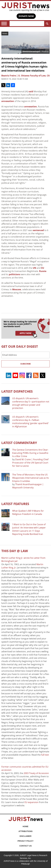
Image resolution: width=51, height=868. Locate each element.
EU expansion (31, 802)
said (31, 91)
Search (47, 24)
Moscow (17, 289)
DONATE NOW (26, 16)
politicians (15, 274)
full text (45, 755)
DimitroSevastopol (31, 51)
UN (34, 268)
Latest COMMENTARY (19, 443)
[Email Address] (26, 355)
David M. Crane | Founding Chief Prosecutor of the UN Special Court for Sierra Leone (30, 463)
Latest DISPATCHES (17, 391)
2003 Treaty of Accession (36, 773)
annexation (8, 101)
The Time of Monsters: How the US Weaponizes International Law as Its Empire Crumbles (31, 478)
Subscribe (26, 364)
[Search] (27, 24)
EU (43, 268)
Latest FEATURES (15, 504)
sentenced (38, 230)
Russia (43, 271)
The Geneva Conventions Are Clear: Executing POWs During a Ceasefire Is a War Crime (30, 453)
